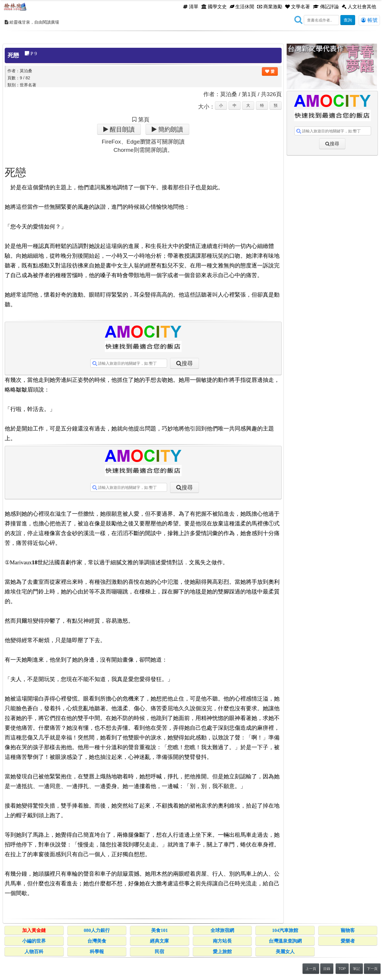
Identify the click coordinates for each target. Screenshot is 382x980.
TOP (342, 969)
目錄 (327, 969)
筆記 (356, 969)
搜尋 (187, 363)
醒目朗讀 (121, 129)
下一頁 (372, 969)
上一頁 (311, 969)
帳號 (369, 20)
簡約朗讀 (170, 129)
